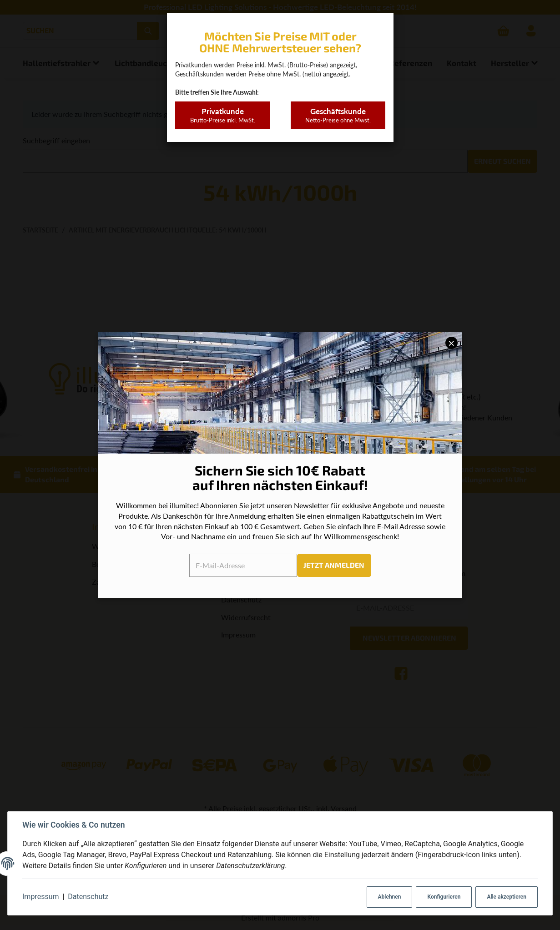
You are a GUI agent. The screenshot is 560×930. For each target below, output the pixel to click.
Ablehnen (390, 897)
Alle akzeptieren (507, 897)
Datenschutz (88, 897)
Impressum (41, 897)
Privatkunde (222, 115)
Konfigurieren (444, 897)
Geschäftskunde (338, 115)
